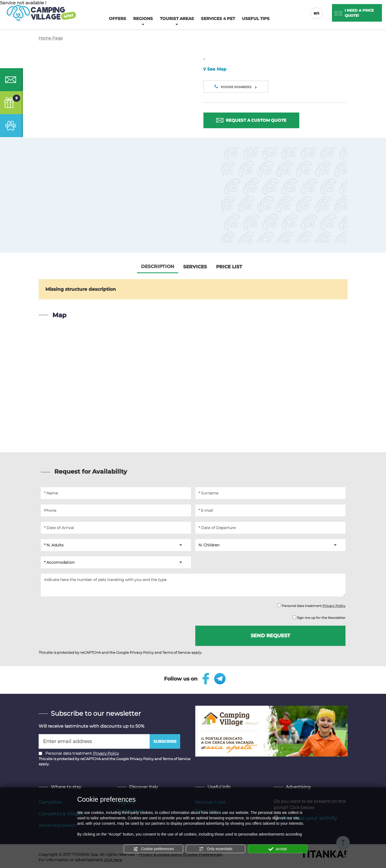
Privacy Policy (334, 606)
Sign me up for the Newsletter (319, 618)
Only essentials (216, 849)
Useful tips (256, 19)
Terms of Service (176, 652)
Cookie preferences (154, 849)
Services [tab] (195, 267)
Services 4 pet (218, 19)
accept (278, 849)
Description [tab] (158, 267)
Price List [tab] (229, 267)
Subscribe (165, 741)
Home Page (51, 38)
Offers (118, 19)
